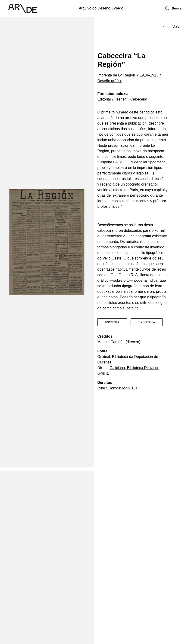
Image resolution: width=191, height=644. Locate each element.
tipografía (147, 322)
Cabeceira (139, 99)
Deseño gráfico (110, 81)
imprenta (112, 322)
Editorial (104, 99)
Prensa (121, 99)
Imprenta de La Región (116, 75)
